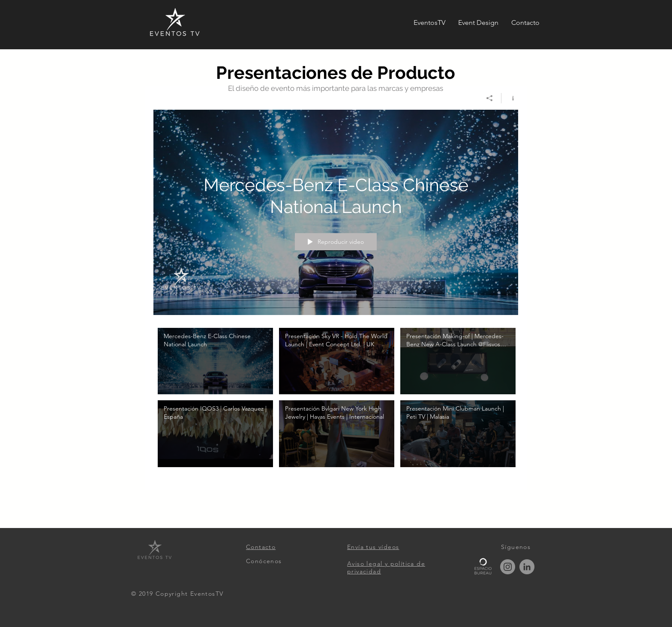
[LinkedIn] (527, 567)
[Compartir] (490, 98)
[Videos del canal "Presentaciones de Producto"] (336, 402)
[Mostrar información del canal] (510, 98)
